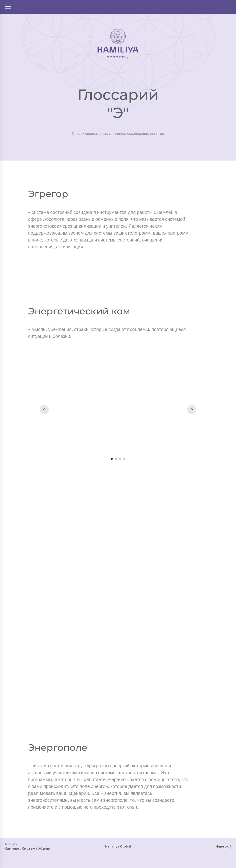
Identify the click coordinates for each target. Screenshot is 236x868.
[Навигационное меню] (8, 7)
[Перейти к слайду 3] (120, 459)
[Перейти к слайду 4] (124, 459)
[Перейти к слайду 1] (112, 459)
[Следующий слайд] (192, 410)
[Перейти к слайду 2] (116, 459)
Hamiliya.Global (118, 846)
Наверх (223, 846)
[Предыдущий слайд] (44, 410)
